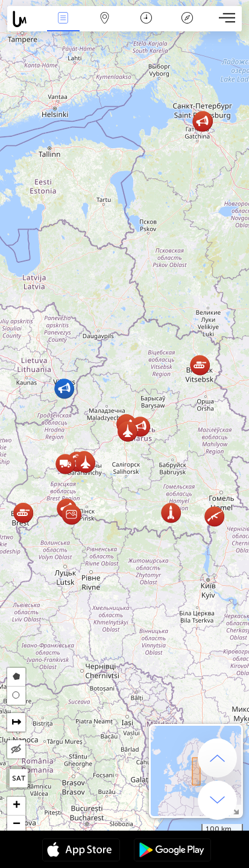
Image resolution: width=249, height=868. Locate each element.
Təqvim (146, 19)
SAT (19, 778)
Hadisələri (63, 19)
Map (104, 19)
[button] (140, 426)
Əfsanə (188, 19)
